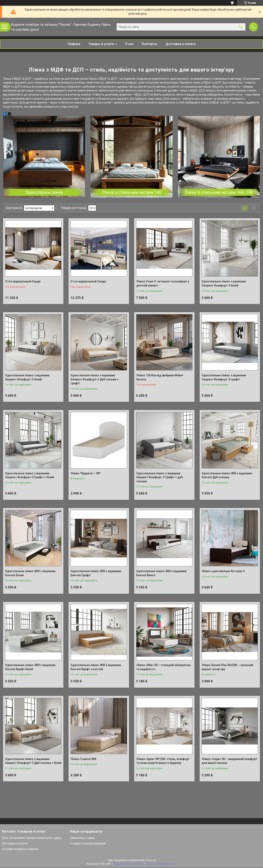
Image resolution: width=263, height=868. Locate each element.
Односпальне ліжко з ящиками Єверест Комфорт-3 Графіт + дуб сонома (159, 477)
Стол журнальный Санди (23, 281)
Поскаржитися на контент (128, 864)
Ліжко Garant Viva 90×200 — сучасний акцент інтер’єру (227, 667)
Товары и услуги (101, 44)
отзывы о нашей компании (88, 843)
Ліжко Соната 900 (83, 759)
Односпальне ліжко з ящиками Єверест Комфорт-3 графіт (224, 377)
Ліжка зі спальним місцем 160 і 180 (219, 192)
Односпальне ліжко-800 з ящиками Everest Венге (161, 573)
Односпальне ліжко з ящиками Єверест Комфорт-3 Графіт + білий (30, 475)
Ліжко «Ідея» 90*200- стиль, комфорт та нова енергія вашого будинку (163, 761)
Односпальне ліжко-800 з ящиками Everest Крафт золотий (96, 667)
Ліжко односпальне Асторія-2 (223, 571)
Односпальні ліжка (44, 192)
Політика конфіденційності (161, 864)
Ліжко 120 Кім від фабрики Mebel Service (160, 377)
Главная (74, 44)
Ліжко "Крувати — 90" (85, 473)
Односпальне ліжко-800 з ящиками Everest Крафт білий (30, 667)
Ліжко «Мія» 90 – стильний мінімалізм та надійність (163, 667)
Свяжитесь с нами (82, 838)
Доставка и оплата (181, 44)
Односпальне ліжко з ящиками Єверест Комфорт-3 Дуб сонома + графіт (95, 379)
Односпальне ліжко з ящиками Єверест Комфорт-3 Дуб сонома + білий (33, 761)
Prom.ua (151, 860)
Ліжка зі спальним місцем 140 (131, 192)
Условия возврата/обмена (20, 849)
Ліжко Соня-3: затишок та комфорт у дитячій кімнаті (163, 283)
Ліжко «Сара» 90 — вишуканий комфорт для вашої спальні (229, 761)
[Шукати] (241, 27)
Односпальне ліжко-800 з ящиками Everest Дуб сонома (227, 475)
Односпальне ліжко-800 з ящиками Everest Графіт (96, 573)
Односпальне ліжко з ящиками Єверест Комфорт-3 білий (224, 283)
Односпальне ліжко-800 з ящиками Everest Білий (30, 573)
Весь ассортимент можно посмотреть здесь (32, 838)
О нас (129, 44)
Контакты (150, 44)
